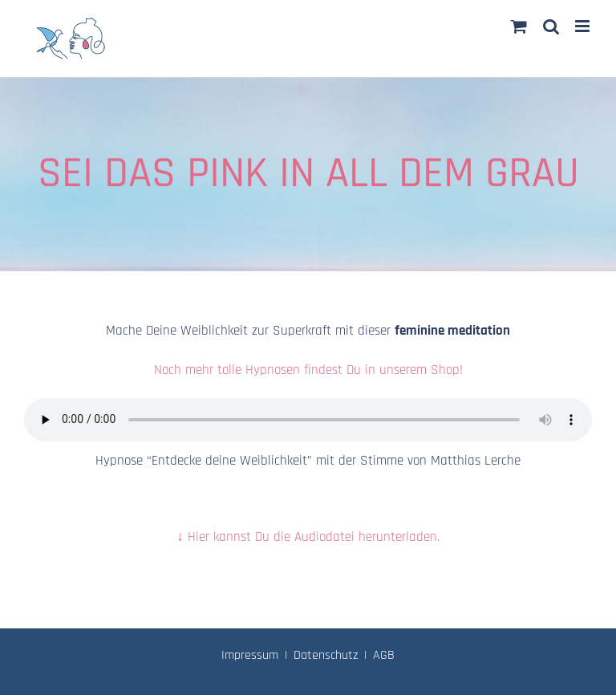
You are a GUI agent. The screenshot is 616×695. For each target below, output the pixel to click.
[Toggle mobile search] (551, 26)
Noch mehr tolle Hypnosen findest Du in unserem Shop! (308, 370)
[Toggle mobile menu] (584, 26)
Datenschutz (326, 655)
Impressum (250, 655)
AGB (384, 655)
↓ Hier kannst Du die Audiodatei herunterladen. (308, 537)
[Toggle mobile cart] (519, 26)
